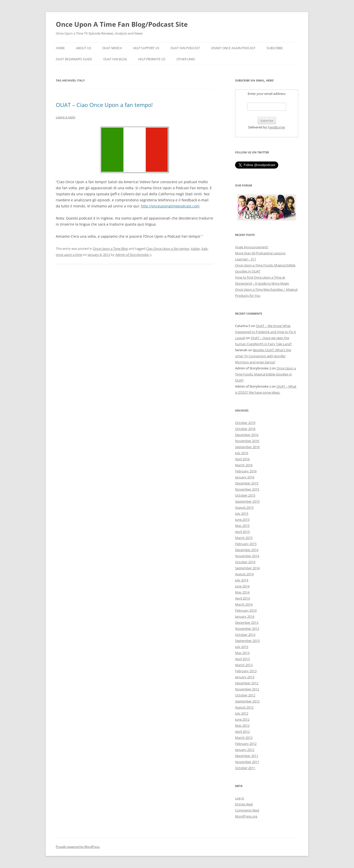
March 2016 (244, 465)
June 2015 (242, 520)
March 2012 (244, 738)
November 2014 (247, 556)
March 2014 (244, 604)
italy (205, 249)
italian (195, 249)
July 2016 (242, 453)
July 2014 (242, 580)
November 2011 (247, 762)
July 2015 (242, 513)
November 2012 (247, 689)
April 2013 (242, 659)
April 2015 (242, 532)
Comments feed (247, 810)
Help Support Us (146, 48)
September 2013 (247, 641)
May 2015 (242, 526)
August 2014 (244, 574)
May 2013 (242, 653)
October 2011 (245, 768)
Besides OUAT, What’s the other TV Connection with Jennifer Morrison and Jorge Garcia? (263, 356)
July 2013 (242, 647)
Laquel (240, 338)
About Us (84, 48)
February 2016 (246, 471)
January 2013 (245, 677)
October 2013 (245, 635)
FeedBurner (276, 127)
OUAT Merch (112, 48)
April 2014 (242, 598)
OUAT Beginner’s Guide (74, 59)
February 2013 (246, 671)
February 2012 (246, 744)
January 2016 (245, 477)
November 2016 (247, 441)
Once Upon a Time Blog (110, 249)
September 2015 (247, 501)
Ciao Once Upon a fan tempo (168, 249)
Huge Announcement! (252, 247)
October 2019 (245, 423)
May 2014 (242, 592)
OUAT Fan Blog (115, 59)
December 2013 (247, 622)
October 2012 (245, 695)
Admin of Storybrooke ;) (133, 255)
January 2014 (245, 616)
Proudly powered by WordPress (78, 847)
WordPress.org (246, 816)
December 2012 (247, 683)
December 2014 (247, 550)
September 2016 (247, 447)
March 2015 (244, 538)
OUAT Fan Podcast (185, 48)
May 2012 (242, 725)
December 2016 (247, 435)
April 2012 (242, 731)
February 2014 (246, 610)
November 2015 (247, 489)
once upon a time (69, 255)
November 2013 (247, 629)
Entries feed (244, 804)
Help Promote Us (152, 59)
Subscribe (275, 48)
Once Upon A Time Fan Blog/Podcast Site (122, 24)
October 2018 (245, 429)
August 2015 (244, 507)
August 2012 (244, 707)
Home (60, 48)
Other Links (186, 59)
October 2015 (245, 495)
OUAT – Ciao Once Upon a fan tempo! (104, 105)
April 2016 (242, 459)
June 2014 (242, 586)
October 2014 (245, 562)
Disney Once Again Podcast (233, 48)
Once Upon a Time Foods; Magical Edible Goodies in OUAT (265, 374)
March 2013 (244, 665)
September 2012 (247, 701)
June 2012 (242, 719)
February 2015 (246, 544)
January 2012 (245, 750)
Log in (240, 798)
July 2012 (242, 713)
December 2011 (247, 756)
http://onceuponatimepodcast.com (170, 206)
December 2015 (247, 483)
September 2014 (247, 568)
